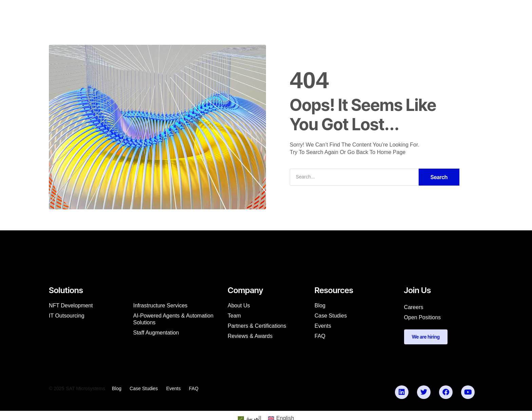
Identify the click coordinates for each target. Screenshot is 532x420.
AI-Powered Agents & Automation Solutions (174, 320)
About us (239, 307)
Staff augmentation (156, 334)
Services (177, 12)
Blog (320, 307)
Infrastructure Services (160, 307)
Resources (244, 12)
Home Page (391, 154)
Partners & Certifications (257, 327)
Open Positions (423, 319)
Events (323, 327)
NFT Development (71, 307)
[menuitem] (143, 12)
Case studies (331, 317)
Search (439, 178)
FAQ (320, 337)
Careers (414, 309)
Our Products (283, 12)
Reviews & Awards (250, 337)
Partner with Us (329, 12)
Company (209, 12)
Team (234, 317)
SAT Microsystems (85, 390)
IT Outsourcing (67, 317)
